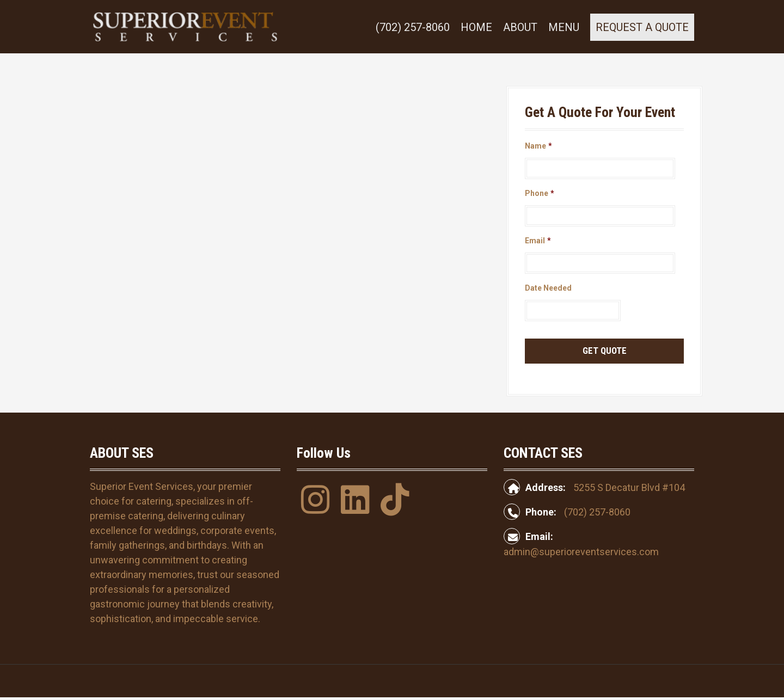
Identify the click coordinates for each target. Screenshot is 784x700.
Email (538, 241)
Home (476, 27)
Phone (540, 193)
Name (538, 146)
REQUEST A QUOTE (642, 27)
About (520, 27)
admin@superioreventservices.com (581, 552)
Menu (564, 27)
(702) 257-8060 (413, 27)
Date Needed (548, 288)
